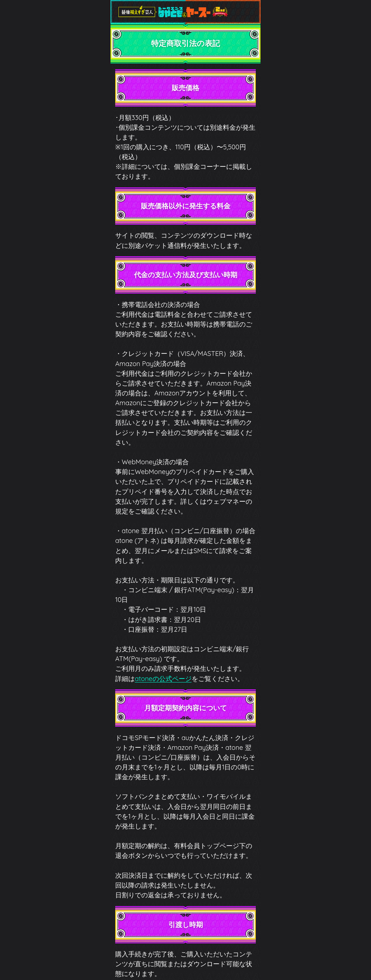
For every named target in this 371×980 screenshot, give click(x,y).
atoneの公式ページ (163, 679)
